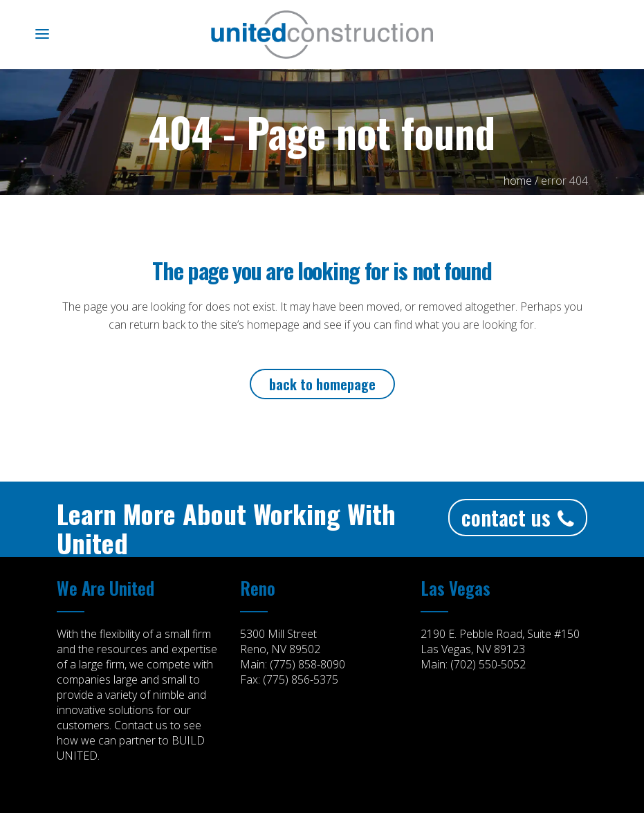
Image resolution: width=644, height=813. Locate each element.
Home (518, 181)
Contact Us (518, 517)
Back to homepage (322, 384)
